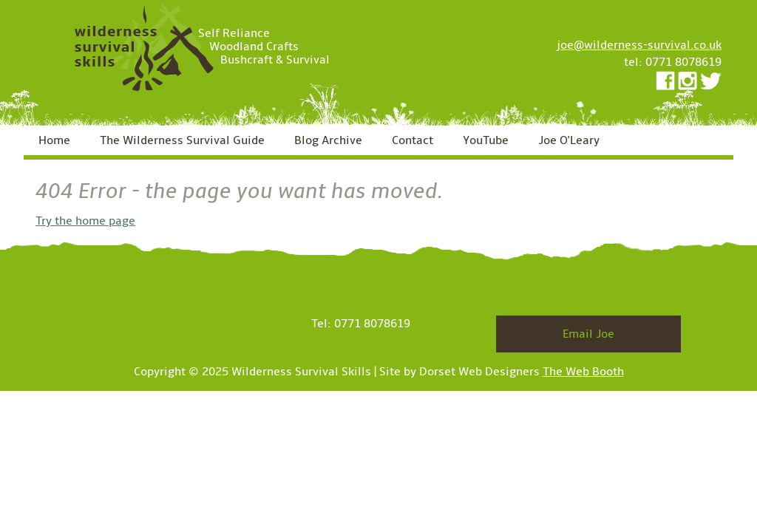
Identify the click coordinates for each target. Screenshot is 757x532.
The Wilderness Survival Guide (182, 140)
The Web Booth (583, 372)
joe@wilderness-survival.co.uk (639, 45)
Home (54, 140)
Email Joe (588, 334)
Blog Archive (328, 140)
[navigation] (378, 143)
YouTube (486, 140)
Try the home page (85, 221)
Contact (413, 140)
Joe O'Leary (569, 140)
